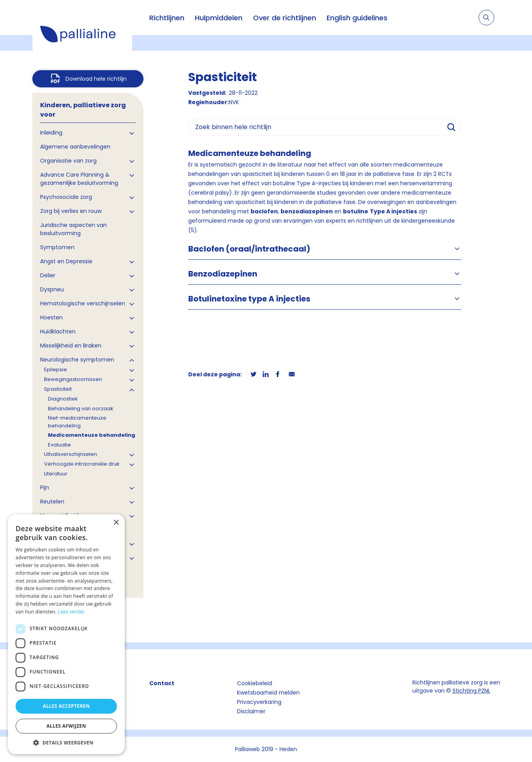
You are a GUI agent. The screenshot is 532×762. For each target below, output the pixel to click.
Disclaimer (251, 711)
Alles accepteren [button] (66, 706)
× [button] (116, 523)
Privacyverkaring (259, 702)
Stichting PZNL (471, 691)
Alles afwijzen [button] (66, 726)
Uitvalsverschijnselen (71, 454)
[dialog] (66, 634)
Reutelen (52, 502)
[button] (66, 743)
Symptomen (57, 247)
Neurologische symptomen (77, 360)
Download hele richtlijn (96, 79)
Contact (162, 683)
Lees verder (72, 612)
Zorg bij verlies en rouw (71, 211)
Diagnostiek (63, 399)
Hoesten (51, 317)
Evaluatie (59, 445)
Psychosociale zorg (66, 197)
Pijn (45, 487)
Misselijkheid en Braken (71, 346)
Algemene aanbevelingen (75, 147)
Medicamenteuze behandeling (92, 435)
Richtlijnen (167, 18)
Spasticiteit (58, 389)
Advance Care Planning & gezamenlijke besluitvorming (79, 179)
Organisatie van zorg (68, 161)
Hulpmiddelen (219, 18)
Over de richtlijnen (285, 18)
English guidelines (357, 18)
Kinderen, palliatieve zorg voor (83, 110)
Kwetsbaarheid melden (268, 693)
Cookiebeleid (255, 683)
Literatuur (56, 474)
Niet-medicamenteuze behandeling (77, 422)
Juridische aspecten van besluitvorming (73, 229)
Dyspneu (52, 289)
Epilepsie (56, 369)
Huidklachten (58, 331)
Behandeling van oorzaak (81, 408)
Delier (48, 275)
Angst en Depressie (66, 261)
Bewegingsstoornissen (73, 379)
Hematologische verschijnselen (83, 303)
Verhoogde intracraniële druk (82, 464)
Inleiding (51, 133)
